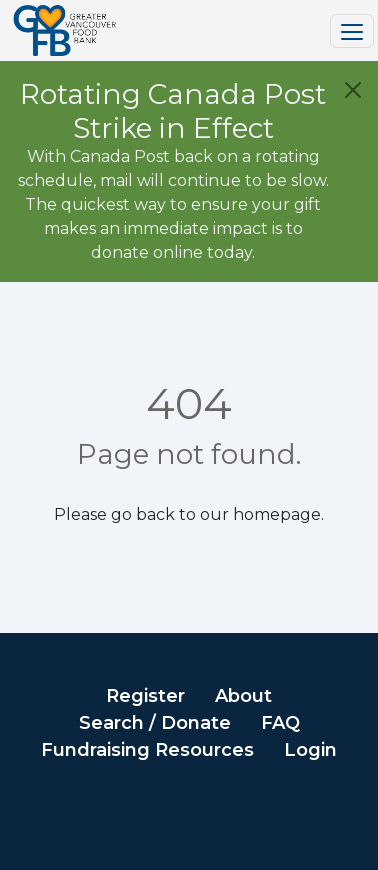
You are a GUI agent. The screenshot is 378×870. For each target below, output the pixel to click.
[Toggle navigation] (352, 31)
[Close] (353, 90)
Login (310, 750)
